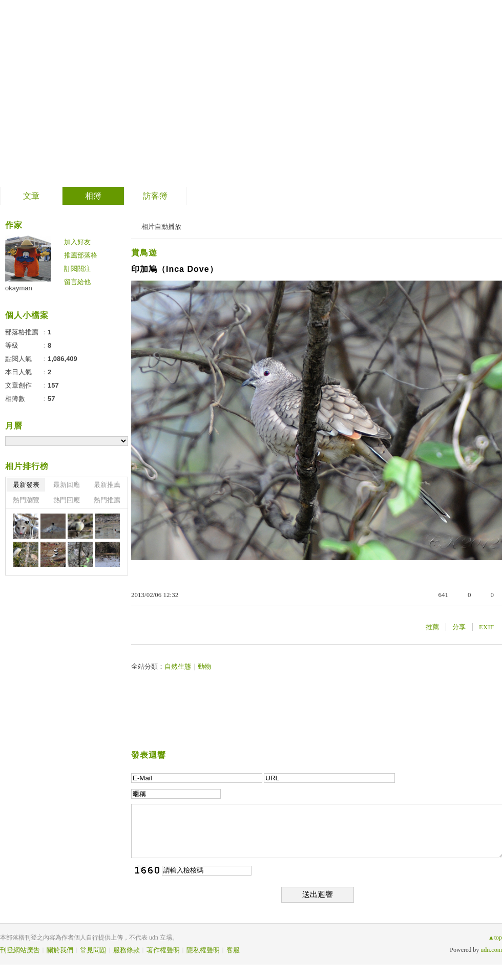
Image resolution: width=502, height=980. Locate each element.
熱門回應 (67, 500)
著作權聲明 (163, 950)
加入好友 (77, 242)
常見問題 (93, 950)
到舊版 (114, 94)
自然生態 (178, 666)
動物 (204, 666)
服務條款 (127, 950)
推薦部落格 (81, 255)
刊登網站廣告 (20, 950)
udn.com (491, 950)
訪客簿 (155, 196)
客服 (233, 950)
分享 (459, 627)
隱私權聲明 (203, 950)
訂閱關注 (77, 269)
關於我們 (60, 950)
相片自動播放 (161, 227)
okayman (19, 288)
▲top (495, 938)
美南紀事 (51, 90)
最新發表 (26, 485)
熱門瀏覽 (26, 500)
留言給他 (77, 282)
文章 (31, 196)
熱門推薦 (107, 500)
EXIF (486, 627)
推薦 (432, 627)
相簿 (93, 196)
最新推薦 (107, 485)
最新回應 (67, 485)
